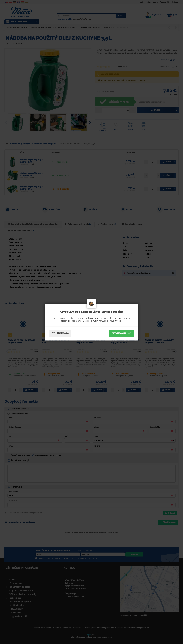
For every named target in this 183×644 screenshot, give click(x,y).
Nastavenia (60, 333)
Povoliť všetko (121, 333)
